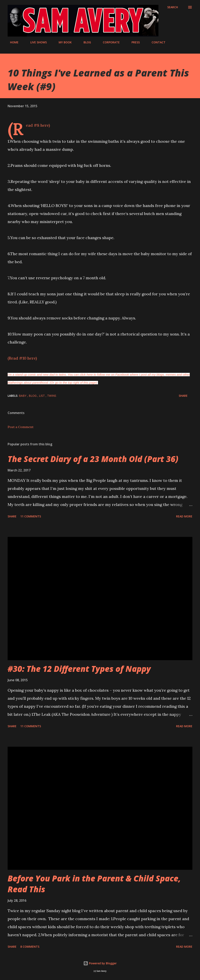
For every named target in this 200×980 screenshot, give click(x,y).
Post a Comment (21, 427)
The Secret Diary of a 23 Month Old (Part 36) (93, 459)
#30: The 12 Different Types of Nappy (79, 669)
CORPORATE (109, 42)
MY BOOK (63, 42)
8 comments (30, 947)
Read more (184, 516)
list (42, 396)
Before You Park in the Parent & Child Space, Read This (94, 884)
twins (52, 396)
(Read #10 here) (22, 358)
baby (23, 396)
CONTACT (156, 42)
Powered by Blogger (100, 963)
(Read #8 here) (38, 125)
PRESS (133, 42)
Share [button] (183, 396)
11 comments (31, 516)
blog (33, 396)
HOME (12, 42)
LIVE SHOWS (36, 42)
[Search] (173, 7)
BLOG (85, 42)
